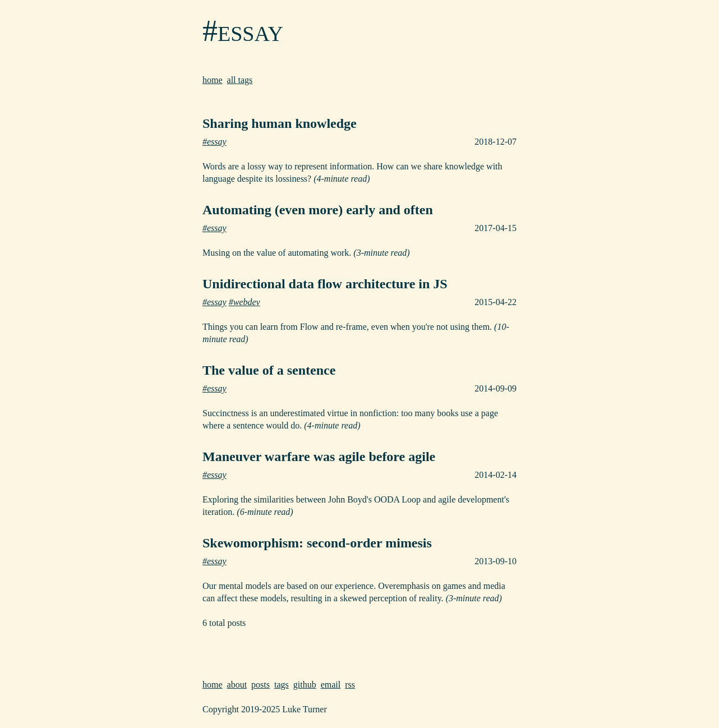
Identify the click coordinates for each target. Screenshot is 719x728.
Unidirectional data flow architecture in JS (325, 284)
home (213, 80)
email (331, 685)
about (237, 685)
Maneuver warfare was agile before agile (319, 457)
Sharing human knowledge (280, 123)
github (305, 685)
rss (350, 685)
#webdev (245, 302)
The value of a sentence (269, 370)
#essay (243, 31)
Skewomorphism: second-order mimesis (317, 543)
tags (282, 685)
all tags (240, 80)
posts (261, 685)
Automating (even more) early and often (318, 210)
